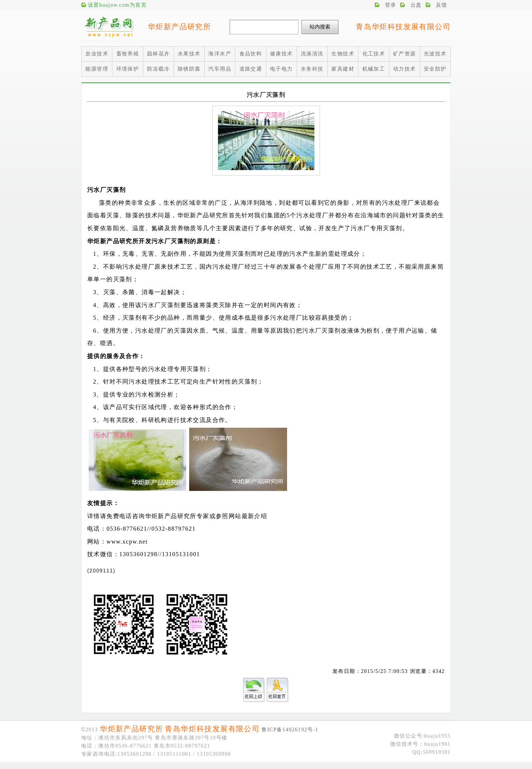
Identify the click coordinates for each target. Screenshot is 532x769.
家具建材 (343, 69)
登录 (391, 5)
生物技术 (343, 54)
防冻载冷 (158, 69)
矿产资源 (405, 54)
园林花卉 (158, 54)
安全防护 (435, 69)
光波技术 (435, 54)
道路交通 (251, 69)
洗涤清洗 (312, 54)
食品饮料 (251, 54)
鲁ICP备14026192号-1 (290, 730)
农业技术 (97, 54)
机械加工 (374, 69)
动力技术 (405, 69)
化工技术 (374, 54)
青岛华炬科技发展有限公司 (403, 27)
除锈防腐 (189, 69)
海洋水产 (220, 54)
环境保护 (128, 69)
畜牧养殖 (128, 54)
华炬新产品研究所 (179, 27)
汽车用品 (220, 69)
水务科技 (312, 69)
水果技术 (189, 54)
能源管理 (97, 69)
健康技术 (282, 54)
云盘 (416, 5)
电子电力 (282, 69)
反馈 (442, 5)
